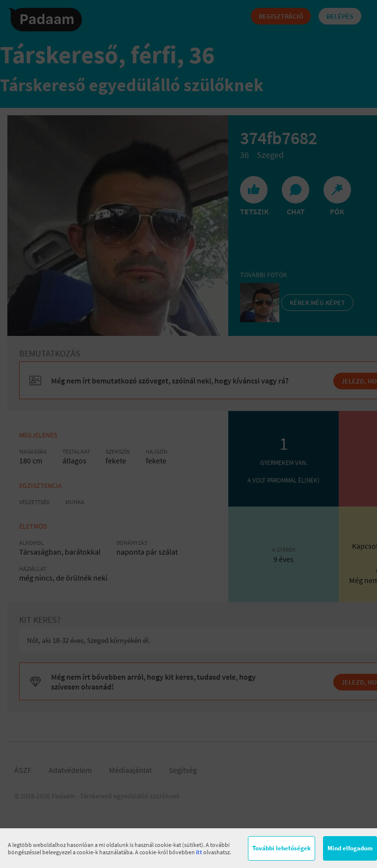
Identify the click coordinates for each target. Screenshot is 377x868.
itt (199, 852)
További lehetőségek (282, 848)
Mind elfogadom (350, 848)
